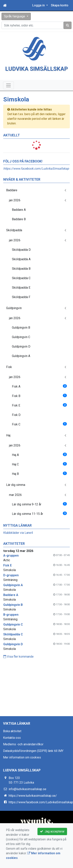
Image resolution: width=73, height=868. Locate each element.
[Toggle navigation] (8, 94)
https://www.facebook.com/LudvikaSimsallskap (36, 177)
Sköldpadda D (21, 258)
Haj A (39, 463)
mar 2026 (15, 504)
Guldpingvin (14, 317)
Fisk (9, 376)
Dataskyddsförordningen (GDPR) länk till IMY (33, 760)
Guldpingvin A (21, 365)
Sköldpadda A (21, 268)
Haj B (39, 482)
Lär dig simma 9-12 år (39, 513)
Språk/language (15, 16)
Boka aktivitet (12, 740)
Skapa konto (60, 5)
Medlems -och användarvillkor (23, 753)
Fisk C (39, 433)
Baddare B (19, 228)
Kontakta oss (12, 746)
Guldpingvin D (21, 355)
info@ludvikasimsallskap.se (27, 798)
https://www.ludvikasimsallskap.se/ (33, 804)
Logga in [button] (39, 5)
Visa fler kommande (18, 665)
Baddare (12, 199)
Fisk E (39, 414)
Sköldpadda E (21, 296)
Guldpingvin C (21, 346)
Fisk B (39, 404)
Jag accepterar (52, 831)
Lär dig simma (16, 494)
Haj (8, 444)
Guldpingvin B (21, 336)
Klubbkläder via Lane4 (18, 541)
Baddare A (19, 218)
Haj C (39, 473)
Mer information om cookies (22, 766)
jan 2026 (15, 209)
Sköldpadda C (21, 287)
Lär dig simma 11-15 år (39, 522)
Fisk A (39, 395)
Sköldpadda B (21, 277)
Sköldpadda (14, 239)
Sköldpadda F (21, 306)
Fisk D (16, 424)
